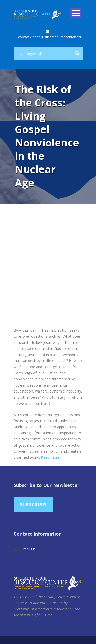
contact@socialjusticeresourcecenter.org (50, 37)
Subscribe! (33, 504)
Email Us (28, 549)
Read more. (51, 457)
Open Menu (76, 13)
